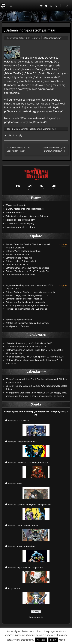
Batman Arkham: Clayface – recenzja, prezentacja (30, 292)
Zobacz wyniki (36, 617)
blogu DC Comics (48, 58)
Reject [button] (53, 640)
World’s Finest (50, 129)
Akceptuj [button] (41, 640)
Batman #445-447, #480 (18, 254)
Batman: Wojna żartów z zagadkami (23, 251)
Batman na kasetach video (19, 320)
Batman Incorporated (31, 129)
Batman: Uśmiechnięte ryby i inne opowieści (27, 268)
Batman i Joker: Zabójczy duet (21, 261)
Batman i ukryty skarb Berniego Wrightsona (27, 295)
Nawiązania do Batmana (18, 326)
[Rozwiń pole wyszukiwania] (67, 6)
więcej (62, 640)
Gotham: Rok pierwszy (17, 264)
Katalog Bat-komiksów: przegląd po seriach (27, 323)
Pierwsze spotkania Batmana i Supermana (26, 309)
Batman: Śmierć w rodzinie (19, 258)
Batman (16, 129)
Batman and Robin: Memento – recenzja (25, 302)
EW (22, 118)
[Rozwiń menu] (11, 6)
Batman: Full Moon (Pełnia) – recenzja (24, 299)
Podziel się (16, 136)
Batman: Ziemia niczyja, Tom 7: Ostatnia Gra (27, 271)
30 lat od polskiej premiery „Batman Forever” (28, 305)
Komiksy (57, 38)
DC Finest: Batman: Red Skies (20, 275)
